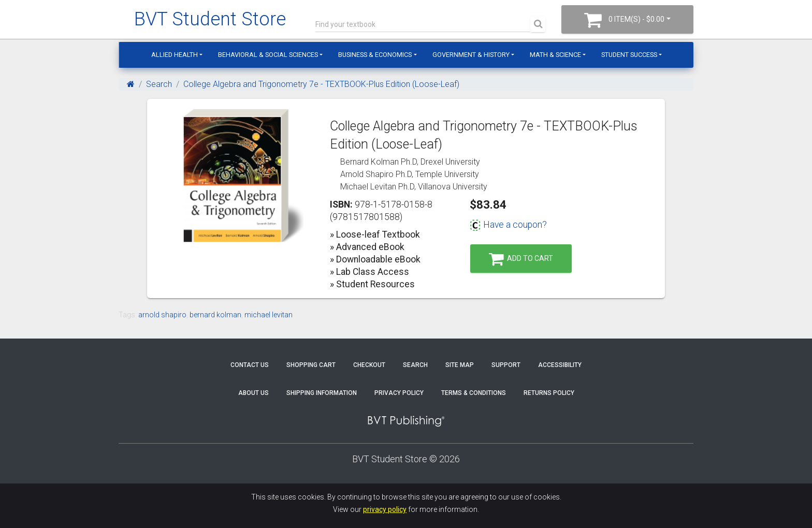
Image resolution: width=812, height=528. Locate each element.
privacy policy (385, 509)
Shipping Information (322, 393)
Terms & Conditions (474, 393)
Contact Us (250, 365)
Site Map (460, 365)
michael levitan (269, 315)
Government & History (471, 55)
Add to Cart (521, 259)
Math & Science (555, 55)
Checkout (369, 365)
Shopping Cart (311, 365)
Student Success (629, 55)
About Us (253, 393)
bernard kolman (215, 315)
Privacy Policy (399, 393)
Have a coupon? (508, 225)
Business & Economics (375, 55)
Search (159, 84)
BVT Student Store (210, 19)
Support (506, 365)
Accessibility (560, 365)
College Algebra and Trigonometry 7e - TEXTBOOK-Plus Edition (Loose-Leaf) (321, 84)
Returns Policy (549, 393)
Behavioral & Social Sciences (268, 55)
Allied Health (175, 55)
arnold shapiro (162, 315)
